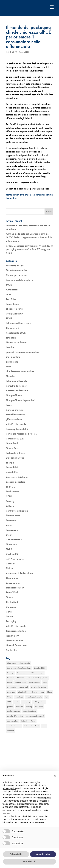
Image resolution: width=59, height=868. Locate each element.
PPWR (9, 318)
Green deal (12, 544)
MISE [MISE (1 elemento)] (9, 702)
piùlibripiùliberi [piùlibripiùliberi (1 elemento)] (39, 702)
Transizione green (15, 588)
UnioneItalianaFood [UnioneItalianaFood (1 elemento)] (31, 726)
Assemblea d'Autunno (17, 477)
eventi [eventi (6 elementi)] (42, 692)
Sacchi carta (12, 362)
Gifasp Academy (14, 314)
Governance (12, 578)
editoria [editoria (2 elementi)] (34, 692)
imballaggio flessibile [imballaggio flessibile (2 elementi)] (34, 697)
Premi (9, 405)
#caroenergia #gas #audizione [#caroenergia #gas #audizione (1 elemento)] (19, 668)
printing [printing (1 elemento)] (29, 706)
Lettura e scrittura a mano (19, 323)
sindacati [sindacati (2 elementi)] (24, 721)
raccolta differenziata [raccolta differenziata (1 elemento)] (15, 716)
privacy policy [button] (9, 788)
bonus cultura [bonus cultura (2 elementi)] (20, 682)
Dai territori (12, 650)
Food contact (12, 491)
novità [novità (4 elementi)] (17, 702)
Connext (10, 564)
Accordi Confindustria (17, 390)
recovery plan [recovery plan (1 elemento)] (12, 721)
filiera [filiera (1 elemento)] (50, 692)
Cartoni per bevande (16, 275)
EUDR (9, 285)
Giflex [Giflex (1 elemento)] (10, 697)
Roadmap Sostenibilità (17, 429)
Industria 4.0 (12, 636)
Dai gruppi (11, 607)
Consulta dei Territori (17, 386)
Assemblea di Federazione (19, 573)
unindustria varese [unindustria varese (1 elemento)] (14, 726)
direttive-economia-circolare (20, 371)
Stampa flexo (13, 448)
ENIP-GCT (11, 487)
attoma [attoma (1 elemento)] (10, 682)
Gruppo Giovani (14, 395)
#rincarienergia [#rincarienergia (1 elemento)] (37, 673)
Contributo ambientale (17, 511)
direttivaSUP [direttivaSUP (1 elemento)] (23, 692)
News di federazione (17, 645)
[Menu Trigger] (52, 7)
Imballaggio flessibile (17, 381)
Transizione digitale (16, 631)
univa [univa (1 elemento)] (44, 726)
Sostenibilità (24, 52)
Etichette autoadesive (17, 270)
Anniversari (12, 290)
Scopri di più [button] (29, 862)
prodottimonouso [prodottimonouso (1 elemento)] (13, 711)
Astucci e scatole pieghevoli (20, 280)
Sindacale (11, 338)
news (9, 294)
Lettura (9, 616)
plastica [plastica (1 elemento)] (10, 706)
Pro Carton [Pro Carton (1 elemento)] (39, 706)
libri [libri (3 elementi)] (46, 697)
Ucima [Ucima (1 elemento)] (33, 721)
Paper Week (12, 592)
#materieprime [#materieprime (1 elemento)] (23, 673)
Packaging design (15, 266)
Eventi (9, 535)
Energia (10, 463)
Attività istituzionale (16, 424)
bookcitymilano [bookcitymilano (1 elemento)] (34, 682)
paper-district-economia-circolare (23, 352)
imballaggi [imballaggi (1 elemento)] (19, 697)
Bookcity (10, 501)
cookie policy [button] (44, 798)
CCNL (9, 496)
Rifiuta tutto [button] (16, 854)
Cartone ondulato (15, 410)
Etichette (10, 376)
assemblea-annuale (16, 415)
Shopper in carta (14, 309)
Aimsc (9, 525)
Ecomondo (11, 520)
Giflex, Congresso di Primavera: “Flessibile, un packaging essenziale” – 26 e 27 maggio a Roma (29, 249)
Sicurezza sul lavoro (16, 342)
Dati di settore (13, 357)
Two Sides (11, 299)
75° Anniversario (15, 559)
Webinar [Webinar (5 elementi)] (11, 731)
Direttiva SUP (13, 554)
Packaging (11, 621)
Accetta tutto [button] (43, 854)
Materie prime (13, 515)
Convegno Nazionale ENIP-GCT (22, 434)
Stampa (10, 597)
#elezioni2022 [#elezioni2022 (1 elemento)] (40, 668)
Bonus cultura (13, 583)
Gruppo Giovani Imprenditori (21, 400)
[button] (55, 776)
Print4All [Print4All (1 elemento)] (19, 706)
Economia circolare (16, 482)
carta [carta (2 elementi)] (45, 682)
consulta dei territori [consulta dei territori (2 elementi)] (39, 687)
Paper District (13, 304)
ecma (9, 366)
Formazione (12, 530)
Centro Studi (12, 602)
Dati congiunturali (15, 458)
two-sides (11, 347)
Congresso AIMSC (15, 439)
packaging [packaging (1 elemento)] (26, 702)
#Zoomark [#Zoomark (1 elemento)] (21, 678)
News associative (15, 640)
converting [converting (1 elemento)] (11, 692)
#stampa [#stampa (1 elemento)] (10, 678)
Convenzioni (12, 328)
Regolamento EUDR (16, 333)
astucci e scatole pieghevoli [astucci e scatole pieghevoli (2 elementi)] (38, 678)
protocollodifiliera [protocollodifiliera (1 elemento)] (29, 711)
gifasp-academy (14, 419)
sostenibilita (12, 472)
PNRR (9, 549)
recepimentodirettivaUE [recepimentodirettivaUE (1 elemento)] (35, 716)
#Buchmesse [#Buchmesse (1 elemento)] (12, 663)
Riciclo (9, 568)
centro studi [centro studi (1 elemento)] (24, 687)
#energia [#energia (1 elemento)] (11, 673)
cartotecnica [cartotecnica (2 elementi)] (12, 687)
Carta (9, 612)
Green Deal (12, 443)
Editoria (10, 506)
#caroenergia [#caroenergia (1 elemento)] (25, 663)
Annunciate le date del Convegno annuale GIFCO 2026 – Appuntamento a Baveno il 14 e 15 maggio (29, 237)
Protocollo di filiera (15, 453)
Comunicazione (14, 540)
